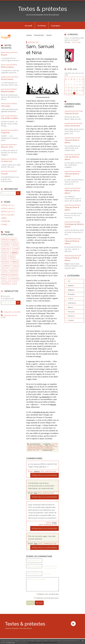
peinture (14, 270)
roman (16, 248)
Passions (39, 445)
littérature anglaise (9, 239)
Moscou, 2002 (7, 147)
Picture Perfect (7, 79)
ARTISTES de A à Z (8, 212)
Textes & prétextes (42, 9)
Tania (36, 493)
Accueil (28, 26)
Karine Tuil (30, 59)
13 (69, 88)
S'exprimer (5, 133)
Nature (71, 307)
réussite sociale (49, 449)
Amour (5, 270)
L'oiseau (29, 35)
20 (69, 90)
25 (82, 90)
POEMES (4, 224)
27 (69, 93)
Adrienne (37, 471)
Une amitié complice (9, 118)
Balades (71, 286)
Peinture (71, 316)
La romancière (45, 397)
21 (71, 90)
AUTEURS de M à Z (8, 208)
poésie (15, 244)
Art (69, 281)
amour (52, 445)
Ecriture (5, 253)
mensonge (39, 449)
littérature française (10, 274)
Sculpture (6, 265)
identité (49, 446)
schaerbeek (14, 279)
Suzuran (4, 174)
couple (30, 446)
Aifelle (67, 191)
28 (71, 93)
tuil (38, 450)
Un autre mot (7, 161)
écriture (42, 446)
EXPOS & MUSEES (8, 215)
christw (54, 523)
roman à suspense (51, 77)
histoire (5, 261)
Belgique (71, 290)
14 (71, 88)
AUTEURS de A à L (8, 205)
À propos (56, 26)
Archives (42, 26)
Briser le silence (7, 67)
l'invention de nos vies (35, 448)
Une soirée (5, 106)
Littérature (31, 445)
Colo (67, 157)
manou (67, 126)
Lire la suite (76, 42)
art (15, 283)
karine (55, 446)
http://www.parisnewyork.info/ (43, 97)
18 (82, 88)
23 (77, 90)
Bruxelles (71, 294)
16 (77, 88)
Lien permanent (34, 444)
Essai (4, 257)
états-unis (6, 248)
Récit (4, 279)
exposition (6, 283)
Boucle (4, 55)
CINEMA (4, 218)
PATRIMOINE (6, 221)
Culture (55, 444)
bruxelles (6, 244)
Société (71, 320)
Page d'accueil (39, 35)
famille (12, 257)
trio (34, 450)
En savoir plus (10, 642)
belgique (15, 261)
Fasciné (49, 35)
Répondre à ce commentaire (45, 475)
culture (14, 253)
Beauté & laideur (8, 91)
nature (15, 265)
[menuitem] (28, 25)
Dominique (69, 224)
